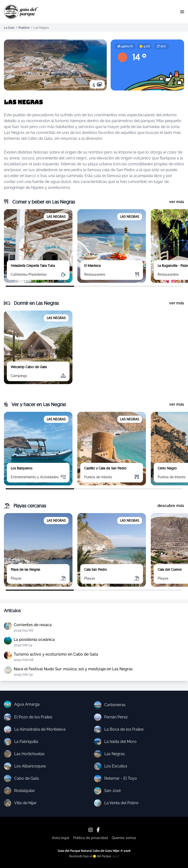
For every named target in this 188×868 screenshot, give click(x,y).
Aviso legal (61, 838)
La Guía (9, 28)
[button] (182, 12)
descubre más (171, 506)
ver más (177, 202)
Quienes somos (124, 838)
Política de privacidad (91, 838)
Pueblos (24, 28)
